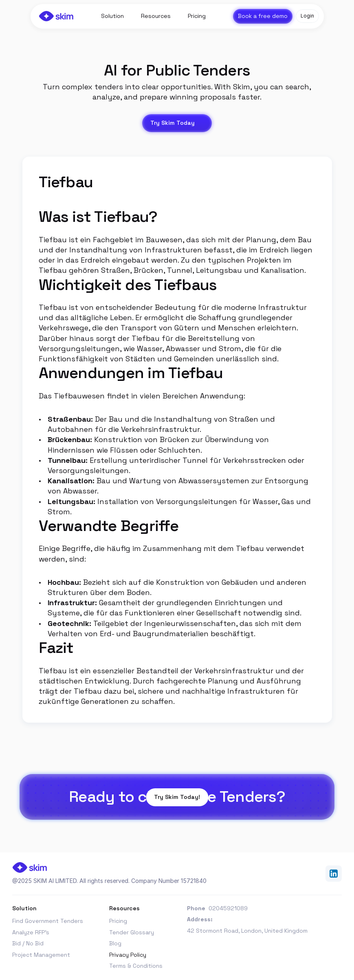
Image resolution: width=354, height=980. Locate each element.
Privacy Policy (128, 955)
